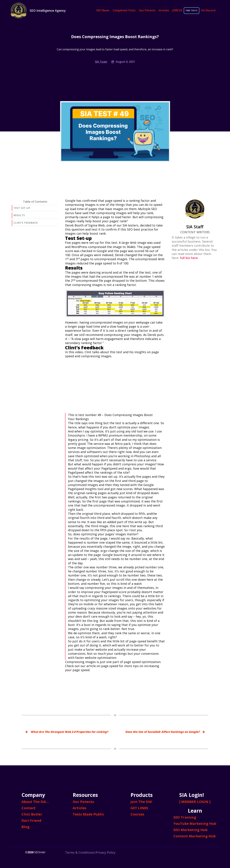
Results (19, 215)
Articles (164, 10)
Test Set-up (22, 208)
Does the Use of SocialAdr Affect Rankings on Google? (162, 732)
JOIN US (177, 10)
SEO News (103, 10)
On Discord (208, 10)
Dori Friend (31, 820)
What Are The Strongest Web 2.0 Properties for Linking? (69, 732)
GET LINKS (139, 808)
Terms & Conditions (80, 852)
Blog (26, 827)
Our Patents (147, 10)
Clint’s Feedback (26, 223)
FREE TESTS (192, 11)
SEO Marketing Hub (190, 830)
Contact (29, 808)
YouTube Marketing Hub (195, 824)
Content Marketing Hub (194, 836)
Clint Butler (32, 814)
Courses (137, 814)
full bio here (189, 258)
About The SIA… (35, 802)
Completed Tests (124, 10)
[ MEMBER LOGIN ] (195, 802)
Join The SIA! (141, 802)
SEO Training (185, 817)
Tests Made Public (88, 814)
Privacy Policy (106, 852)
